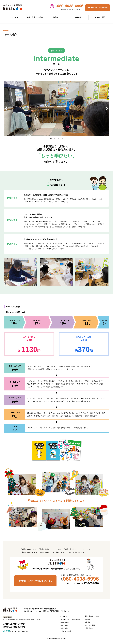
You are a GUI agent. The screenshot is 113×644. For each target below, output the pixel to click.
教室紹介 (56, 17)
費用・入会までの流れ (35, 17)
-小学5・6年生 (64, 628)
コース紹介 (14, 17)
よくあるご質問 (99, 17)
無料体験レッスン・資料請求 (98, 8)
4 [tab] (63, 139)
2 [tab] (55, 139)
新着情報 (78, 17)
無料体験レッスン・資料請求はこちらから (35, 581)
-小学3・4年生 (64, 625)
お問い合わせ (89, 628)
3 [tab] (59, 139)
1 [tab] (51, 139)
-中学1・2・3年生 (65, 631)
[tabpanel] (56, 108)
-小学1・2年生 (64, 622)
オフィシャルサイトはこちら (16, 631)
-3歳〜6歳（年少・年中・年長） (70, 619)
